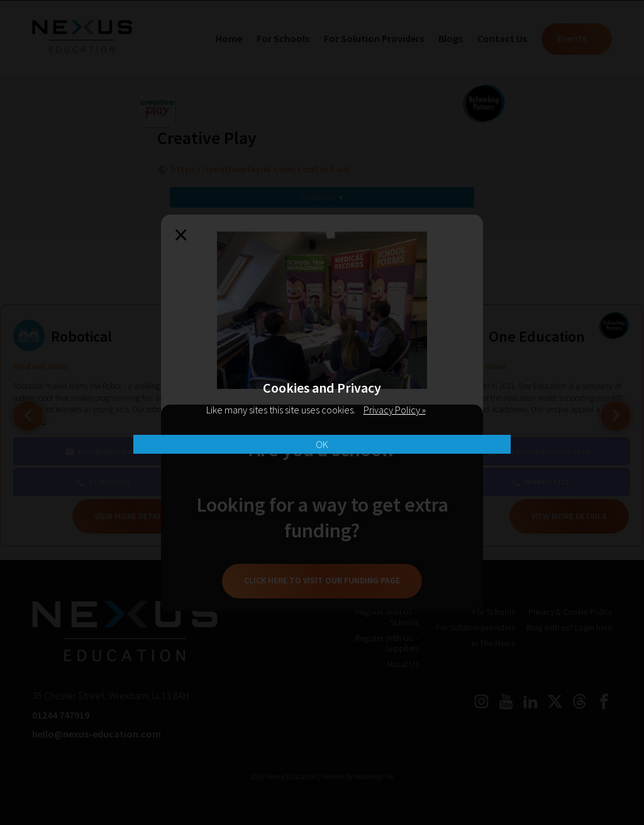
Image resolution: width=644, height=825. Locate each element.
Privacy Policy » (395, 410)
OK (322, 444)
